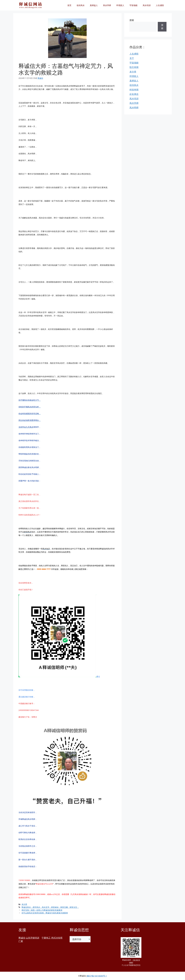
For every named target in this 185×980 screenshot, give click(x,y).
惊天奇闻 (134, 67)
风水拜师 (107, 5)
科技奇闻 (134, 90)
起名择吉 (134, 94)
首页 (69, 5)
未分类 (24, 904)
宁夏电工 (46, 938)
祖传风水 (81, 5)
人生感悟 (160, 5)
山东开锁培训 (33, 938)
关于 (132, 58)
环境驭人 (120, 5)
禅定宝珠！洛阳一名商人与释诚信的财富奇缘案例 (42, 910)
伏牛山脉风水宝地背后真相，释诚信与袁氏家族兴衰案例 (45, 913)
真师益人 (94, 5)
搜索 (132, 20)
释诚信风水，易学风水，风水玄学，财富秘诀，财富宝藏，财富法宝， (50, 907)
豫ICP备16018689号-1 (97, 976)
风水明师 (134, 108)
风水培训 (147, 5)
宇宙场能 (133, 5)
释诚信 (22, 938)
